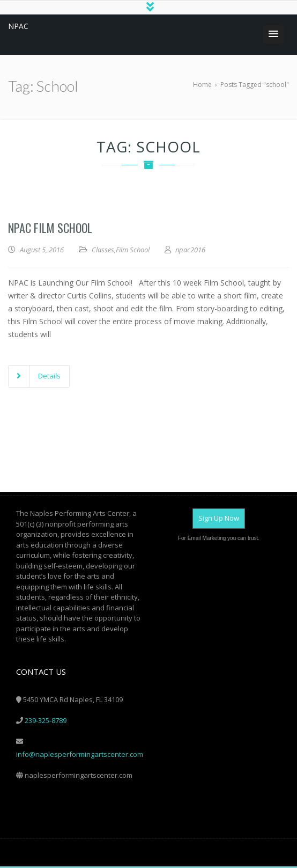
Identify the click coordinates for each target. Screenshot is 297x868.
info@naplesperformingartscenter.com (80, 756)
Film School (133, 251)
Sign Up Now (219, 520)
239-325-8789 (46, 722)
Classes (103, 251)
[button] (273, 36)
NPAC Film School (50, 229)
